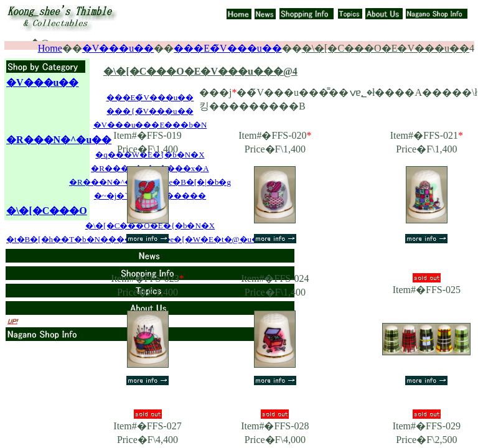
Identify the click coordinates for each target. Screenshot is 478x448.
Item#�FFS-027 (147, 426)
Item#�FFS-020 (275, 135)
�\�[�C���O (47, 211)
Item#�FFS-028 (275, 426)
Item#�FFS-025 (427, 290)
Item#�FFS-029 (427, 426)
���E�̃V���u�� (227, 48)
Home (50, 48)
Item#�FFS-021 (427, 135)
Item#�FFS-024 (275, 278)
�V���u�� (118, 48)
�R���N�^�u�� (59, 140)
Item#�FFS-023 (147, 278)
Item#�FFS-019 (147, 135)
